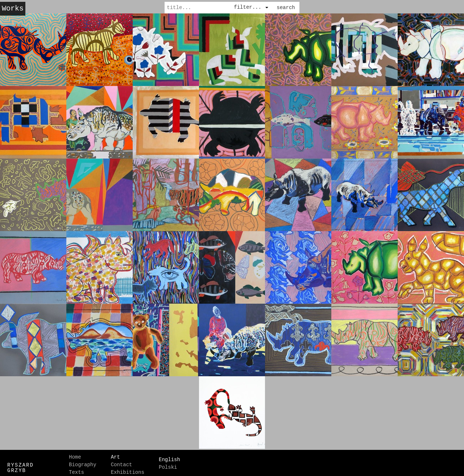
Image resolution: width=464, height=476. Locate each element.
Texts (76, 469)
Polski (168, 462)
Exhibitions (128, 469)
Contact (122, 462)
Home (75, 454)
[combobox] (251, 6)
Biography (83, 462)
